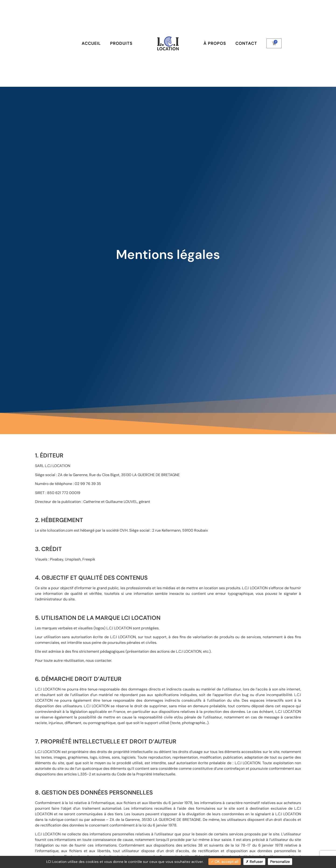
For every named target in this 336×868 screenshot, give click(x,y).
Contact (246, 43)
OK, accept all (225, 862)
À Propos (215, 43)
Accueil (91, 43)
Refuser (254, 862)
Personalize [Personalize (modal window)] (280, 862)
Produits (121, 43)
